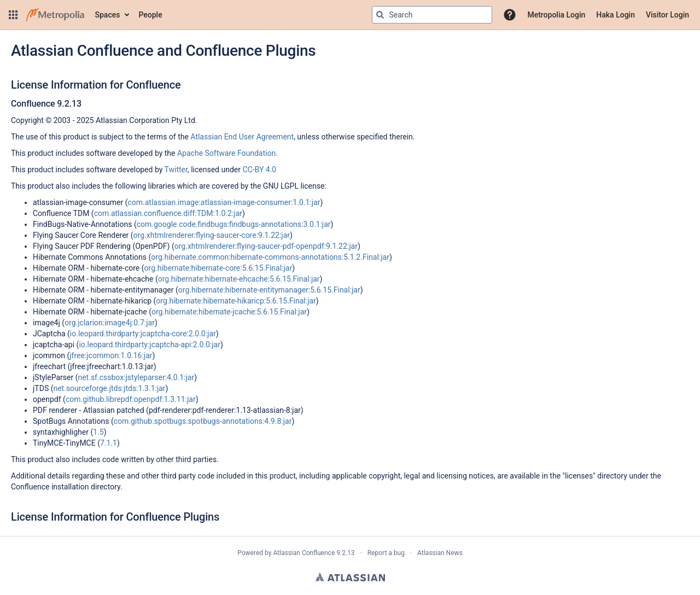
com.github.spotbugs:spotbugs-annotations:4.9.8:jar (203, 421)
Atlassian (350, 577)
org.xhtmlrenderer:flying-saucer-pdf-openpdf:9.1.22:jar (266, 246)
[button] (13, 15)
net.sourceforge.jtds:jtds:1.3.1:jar (109, 388)
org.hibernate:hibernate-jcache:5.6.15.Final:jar (229, 312)
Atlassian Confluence (304, 553)
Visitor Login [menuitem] (667, 15)
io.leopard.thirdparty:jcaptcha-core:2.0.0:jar (143, 334)
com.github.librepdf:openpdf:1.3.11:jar (131, 399)
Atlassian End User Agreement (242, 137)
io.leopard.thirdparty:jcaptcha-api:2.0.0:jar (150, 345)
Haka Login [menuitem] (616, 15)
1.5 (98, 432)
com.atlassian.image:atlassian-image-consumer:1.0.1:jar (224, 202)
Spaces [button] (108, 15)
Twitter (176, 170)
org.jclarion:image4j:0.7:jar (110, 323)
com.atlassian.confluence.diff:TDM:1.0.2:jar (168, 213)
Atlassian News (440, 553)
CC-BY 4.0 (259, 170)
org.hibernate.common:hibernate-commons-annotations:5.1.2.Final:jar (270, 257)
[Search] (380, 15)
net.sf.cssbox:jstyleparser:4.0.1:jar (136, 377)
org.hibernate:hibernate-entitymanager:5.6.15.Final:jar (269, 290)
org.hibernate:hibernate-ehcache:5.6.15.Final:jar (239, 279)
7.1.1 (109, 443)
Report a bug (386, 553)
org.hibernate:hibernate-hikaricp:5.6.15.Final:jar (236, 301)
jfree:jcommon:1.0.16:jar (111, 355)
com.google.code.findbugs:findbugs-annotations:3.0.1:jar (234, 224)
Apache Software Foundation (226, 153)
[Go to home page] (55, 15)
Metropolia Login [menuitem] (556, 15)
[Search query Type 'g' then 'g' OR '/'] (432, 15)
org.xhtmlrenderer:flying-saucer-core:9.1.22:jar (212, 235)
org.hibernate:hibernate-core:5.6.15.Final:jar (218, 268)
